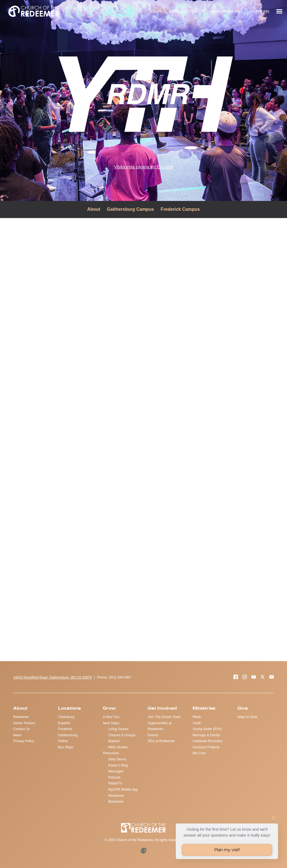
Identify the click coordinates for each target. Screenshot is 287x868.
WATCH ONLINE (226, 11)
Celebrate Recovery (207, 741)
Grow (109, 708)
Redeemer (21, 717)
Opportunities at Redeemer (160, 726)
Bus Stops (66, 747)
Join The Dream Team (164, 717)
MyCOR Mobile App (123, 790)
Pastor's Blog (118, 765)
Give (243, 708)
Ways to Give (247, 717)
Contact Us (21, 729)
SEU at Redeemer (161, 741)
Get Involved (162, 708)
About (94, 209)
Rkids (197, 717)
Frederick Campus (180, 209)
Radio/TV (115, 783)
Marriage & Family (206, 735)
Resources (111, 753)
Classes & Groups (122, 735)
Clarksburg (66, 717)
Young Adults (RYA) (207, 729)
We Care (199, 753)
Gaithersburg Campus (130, 209)
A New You (111, 717)
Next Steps (111, 723)
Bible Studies (118, 747)
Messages (116, 771)
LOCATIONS (258, 11)
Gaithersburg (68, 735)
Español (64, 723)
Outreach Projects (206, 747)
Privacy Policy (24, 741)
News (17, 735)
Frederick (65, 729)
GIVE (158, 11)
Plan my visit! (227, 850)
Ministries (204, 708)
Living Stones (118, 729)
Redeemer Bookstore (116, 799)
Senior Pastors (24, 723)
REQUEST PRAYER (187, 11)
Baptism (114, 741)
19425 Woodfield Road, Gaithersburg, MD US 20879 (52, 677)
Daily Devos (117, 759)
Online (63, 741)
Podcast (114, 777)
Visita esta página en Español (144, 167)
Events (153, 735)
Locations (69, 708)
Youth (197, 723)
